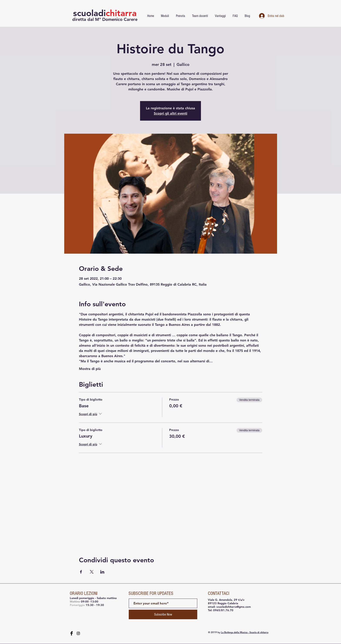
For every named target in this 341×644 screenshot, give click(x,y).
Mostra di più (90, 369)
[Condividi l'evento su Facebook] (81, 572)
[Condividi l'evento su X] (92, 572)
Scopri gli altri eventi (170, 113)
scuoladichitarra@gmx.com (234, 607)
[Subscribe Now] (163, 614)
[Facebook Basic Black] (72, 633)
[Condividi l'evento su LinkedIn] (102, 572)
